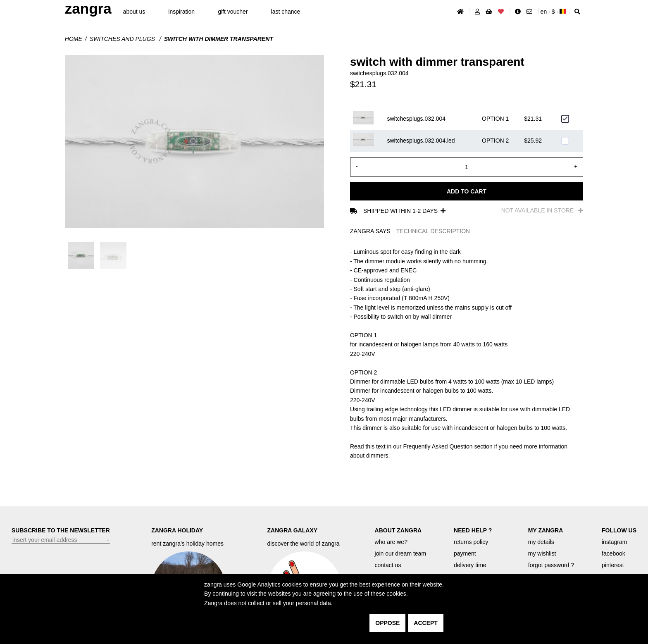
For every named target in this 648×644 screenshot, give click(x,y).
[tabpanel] (467, 354)
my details (541, 542)
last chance (286, 12)
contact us (388, 565)
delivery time (470, 565)
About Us (134, 12)
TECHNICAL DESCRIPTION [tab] (433, 231)
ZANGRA (88, 8)
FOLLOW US (619, 530)
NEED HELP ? (473, 530)
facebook (613, 553)
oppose (387, 623)
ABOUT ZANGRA (398, 530)
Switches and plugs (123, 39)
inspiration (181, 12)
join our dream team (401, 553)
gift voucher (233, 12)
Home (74, 39)
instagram (614, 542)
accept (426, 623)
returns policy (471, 542)
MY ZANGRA (546, 530)
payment (465, 553)
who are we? (391, 542)
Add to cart (467, 191)
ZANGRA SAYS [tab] (370, 231)
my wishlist (542, 553)
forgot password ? (551, 565)
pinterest (613, 565)
